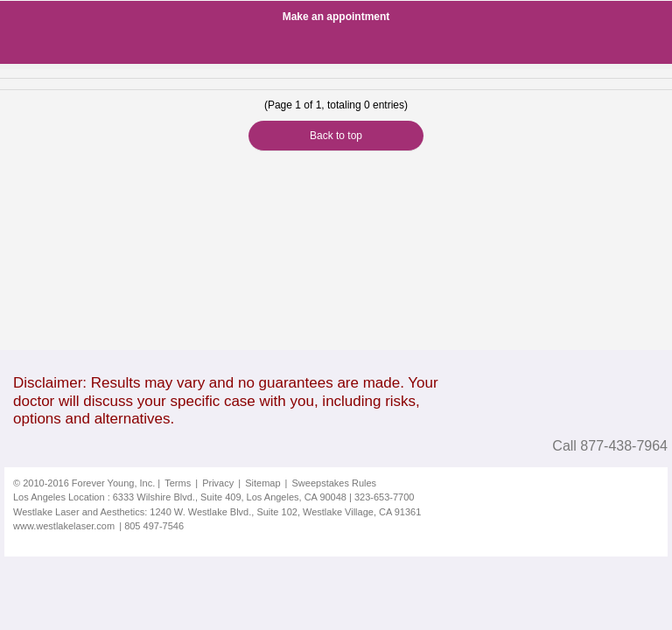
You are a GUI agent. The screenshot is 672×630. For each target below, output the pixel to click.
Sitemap (262, 483)
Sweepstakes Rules (335, 483)
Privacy (218, 483)
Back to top (336, 136)
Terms (178, 483)
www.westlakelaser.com (64, 526)
